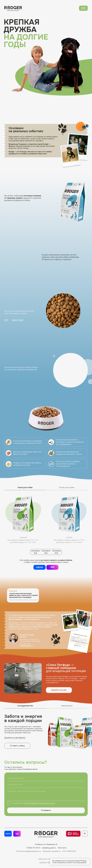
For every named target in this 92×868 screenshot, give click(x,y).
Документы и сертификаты (15, 738)
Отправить (46, 810)
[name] (46, 778)
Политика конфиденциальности (28, 851)
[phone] (46, 785)
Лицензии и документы (52, 851)
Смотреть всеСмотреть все (46, 552)
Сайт (6, 320)
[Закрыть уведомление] (88, 860)
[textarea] (46, 795)
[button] (52, 567)
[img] (83, 8)
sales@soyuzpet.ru (26, 646)
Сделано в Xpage (46, 862)
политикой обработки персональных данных (39, 803)
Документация (17, 320)
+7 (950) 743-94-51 (33, 848)
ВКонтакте (62, 848)
